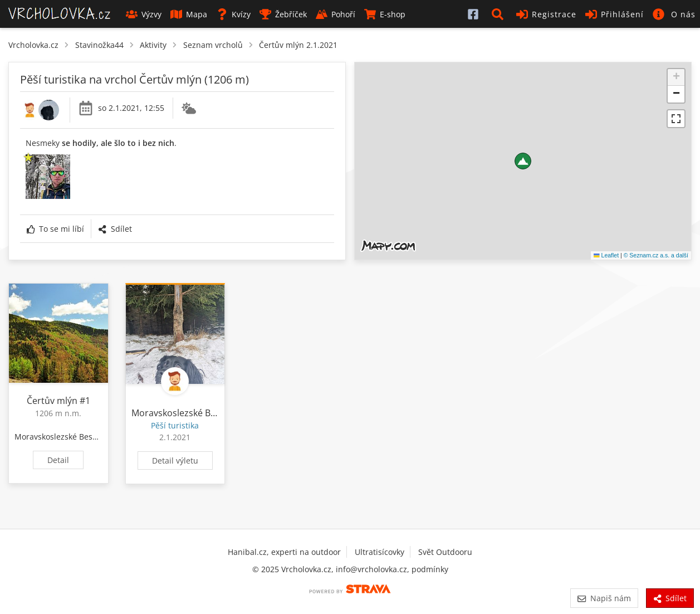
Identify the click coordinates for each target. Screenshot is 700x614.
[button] (500, 14)
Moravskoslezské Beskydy (62, 437)
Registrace (546, 14)
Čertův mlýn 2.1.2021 (298, 45)
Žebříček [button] (283, 14)
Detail (58, 460)
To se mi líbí (55, 229)
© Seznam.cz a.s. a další (656, 255)
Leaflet (606, 255)
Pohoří (336, 14)
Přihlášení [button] (615, 14)
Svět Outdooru (445, 552)
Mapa (189, 14)
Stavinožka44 (99, 45)
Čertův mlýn (52, 401)
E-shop (385, 14)
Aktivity (153, 45)
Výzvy (144, 14)
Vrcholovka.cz (33, 45)
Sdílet (115, 229)
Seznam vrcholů (213, 45)
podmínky (430, 569)
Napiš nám (604, 598)
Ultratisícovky (380, 552)
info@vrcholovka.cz (371, 569)
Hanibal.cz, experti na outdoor (284, 552)
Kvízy (233, 14)
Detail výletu (175, 460)
